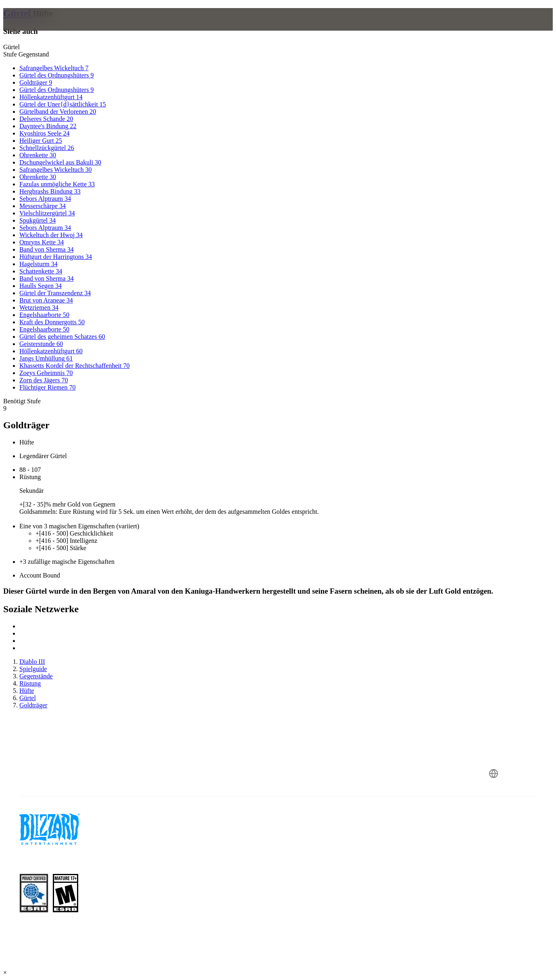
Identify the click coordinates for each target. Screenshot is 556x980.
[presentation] (35, 29)
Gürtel (18, 13)
